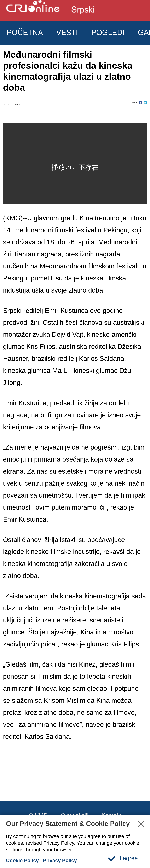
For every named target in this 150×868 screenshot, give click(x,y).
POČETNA (25, 32)
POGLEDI (108, 32)
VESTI (67, 32)
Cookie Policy (22, 860)
